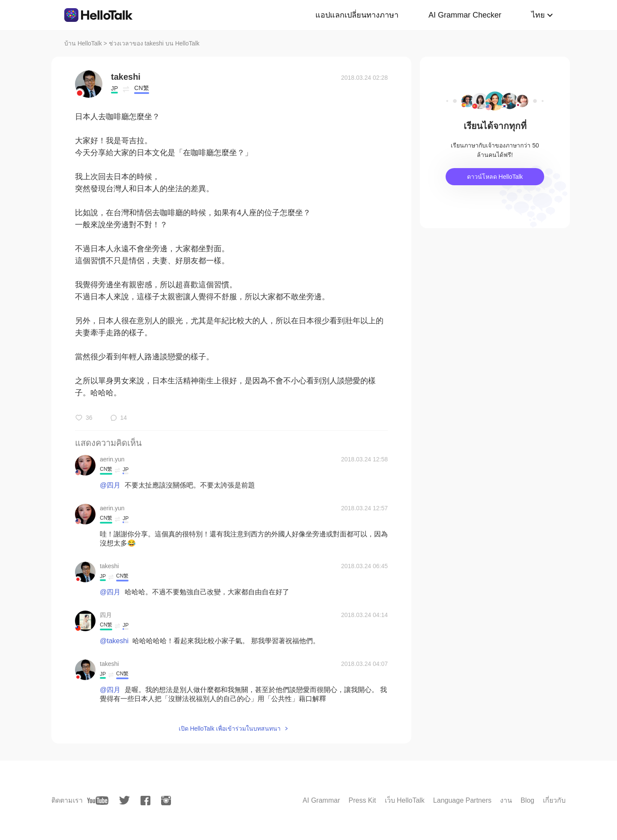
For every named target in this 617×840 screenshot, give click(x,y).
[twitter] (124, 800)
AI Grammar (321, 800)
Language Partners (462, 800)
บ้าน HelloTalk (83, 43)
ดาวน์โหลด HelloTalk (495, 177)
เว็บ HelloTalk (405, 800)
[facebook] (145, 801)
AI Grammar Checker (465, 15)
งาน (506, 800)
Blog (527, 800)
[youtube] (98, 801)
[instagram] (166, 801)
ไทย (538, 15)
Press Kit (362, 800)
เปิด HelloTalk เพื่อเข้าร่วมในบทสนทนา (230, 729)
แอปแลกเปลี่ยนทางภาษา (357, 15)
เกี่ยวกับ (554, 800)
